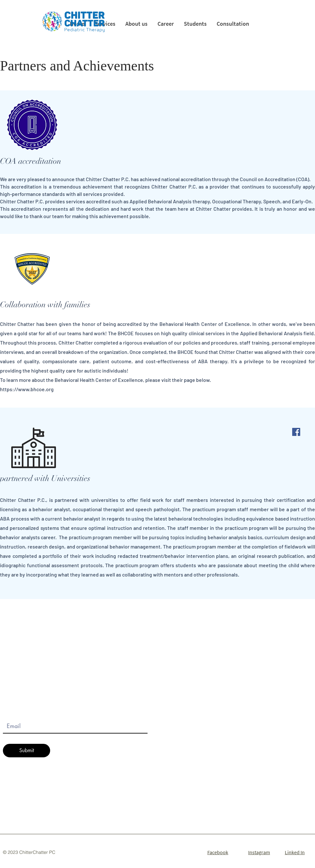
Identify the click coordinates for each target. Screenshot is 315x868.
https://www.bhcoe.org (27, 389)
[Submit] (27, 751)
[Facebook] (296, 432)
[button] (195, 24)
